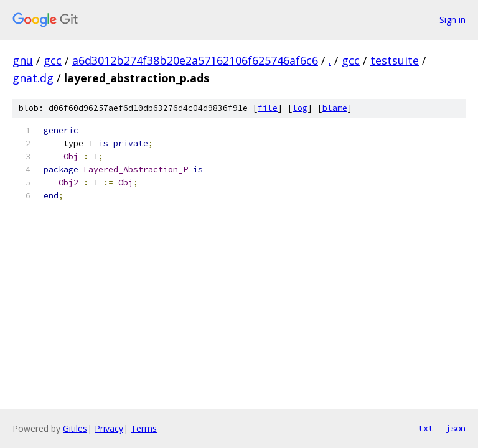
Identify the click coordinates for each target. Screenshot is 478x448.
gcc (53, 60)
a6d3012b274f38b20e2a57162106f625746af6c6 (195, 60)
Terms (144, 428)
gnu (23, 60)
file (268, 108)
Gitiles (75, 428)
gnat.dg (33, 78)
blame (335, 108)
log (300, 108)
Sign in (452, 20)
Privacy (109, 428)
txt (426, 428)
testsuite (395, 60)
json (456, 428)
